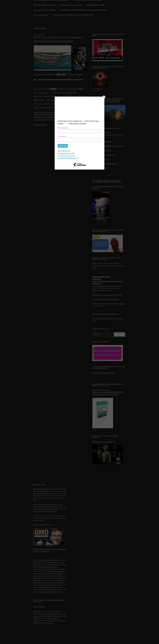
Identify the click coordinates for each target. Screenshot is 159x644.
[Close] (104, 97)
